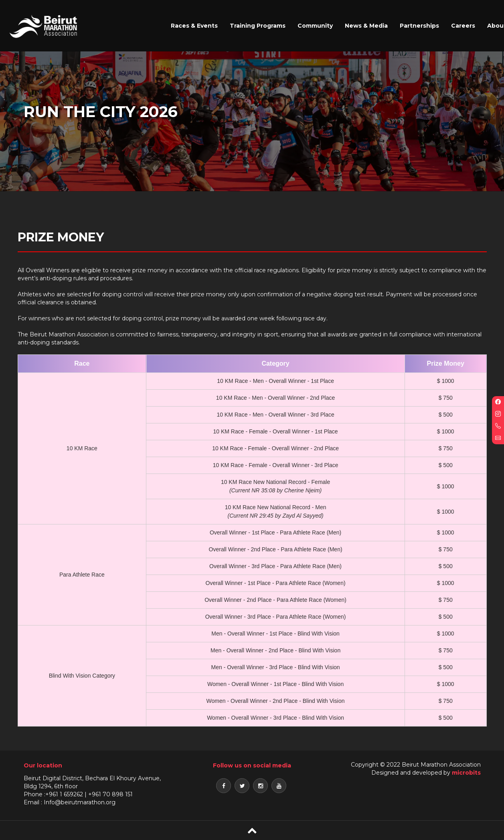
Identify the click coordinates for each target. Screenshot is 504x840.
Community (315, 26)
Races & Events (194, 26)
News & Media (366, 26)
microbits (466, 773)
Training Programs (258, 26)
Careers (463, 26)
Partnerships (419, 26)
